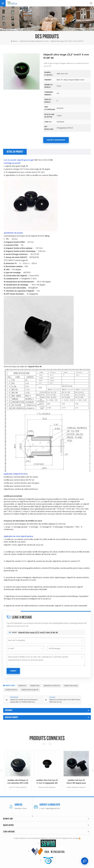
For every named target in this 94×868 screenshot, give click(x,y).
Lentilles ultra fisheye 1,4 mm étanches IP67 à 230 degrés (47, 782)
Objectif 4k (22, 686)
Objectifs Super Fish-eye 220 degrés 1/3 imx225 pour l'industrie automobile (18, 782)
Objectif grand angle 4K (30, 690)
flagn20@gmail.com (53, 809)
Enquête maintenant (56, 140)
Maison (14, 41)
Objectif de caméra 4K (52, 686)
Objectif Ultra (35, 686)
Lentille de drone (11, 690)
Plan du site (53, 838)
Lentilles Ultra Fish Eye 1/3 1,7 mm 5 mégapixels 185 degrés (76, 782)
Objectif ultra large (71, 686)
